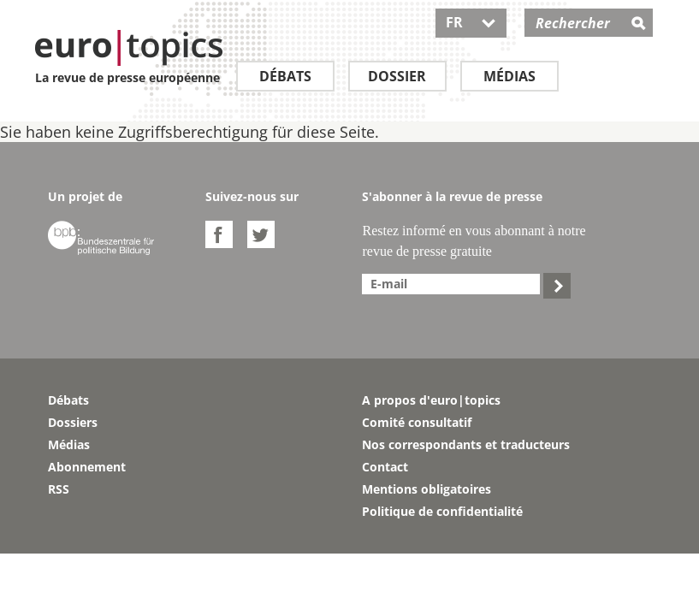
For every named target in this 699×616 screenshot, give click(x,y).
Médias (509, 76)
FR (471, 22)
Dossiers (73, 422)
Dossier (397, 76)
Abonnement (87, 467)
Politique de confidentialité (442, 511)
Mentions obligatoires (427, 489)
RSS (59, 489)
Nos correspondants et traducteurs (466, 444)
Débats (285, 76)
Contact (385, 467)
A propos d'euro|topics (431, 400)
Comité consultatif (417, 422)
